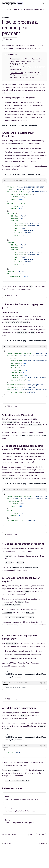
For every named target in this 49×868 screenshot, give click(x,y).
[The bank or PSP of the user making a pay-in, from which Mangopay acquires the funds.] (25, 120)
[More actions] (46, 3)
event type (30, 612)
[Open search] (39, 3)
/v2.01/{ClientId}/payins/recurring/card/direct (26, 341)
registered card (17, 72)
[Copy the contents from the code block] (41, 180)
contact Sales (20, 61)
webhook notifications (17, 770)
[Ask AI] (44, 180)
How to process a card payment (34, 435)
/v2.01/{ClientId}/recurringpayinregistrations (25, 174)
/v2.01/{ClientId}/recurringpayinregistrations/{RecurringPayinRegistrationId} (26, 674)
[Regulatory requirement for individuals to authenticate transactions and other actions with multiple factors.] (12, 108)
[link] (24, 798)
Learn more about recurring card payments (19, 125)
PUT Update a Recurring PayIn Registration (26, 567)
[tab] (6, 180)
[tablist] (21, 180)
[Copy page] (8, 39)
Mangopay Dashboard (18, 64)
